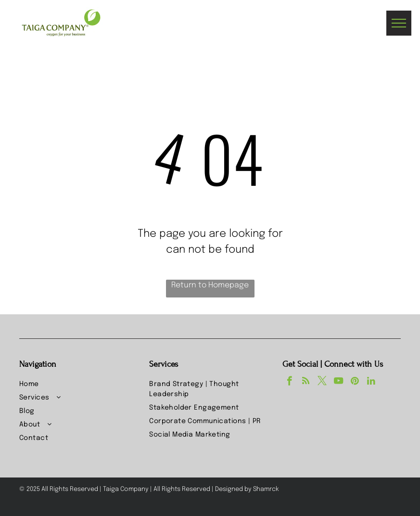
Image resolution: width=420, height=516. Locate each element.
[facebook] (289, 382)
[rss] (306, 382)
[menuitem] (80, 385)
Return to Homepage (210, 285)
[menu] (399, 23)
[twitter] (322, 382)
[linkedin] (371, 382)
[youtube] (338, 382)
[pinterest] (355, 382)
